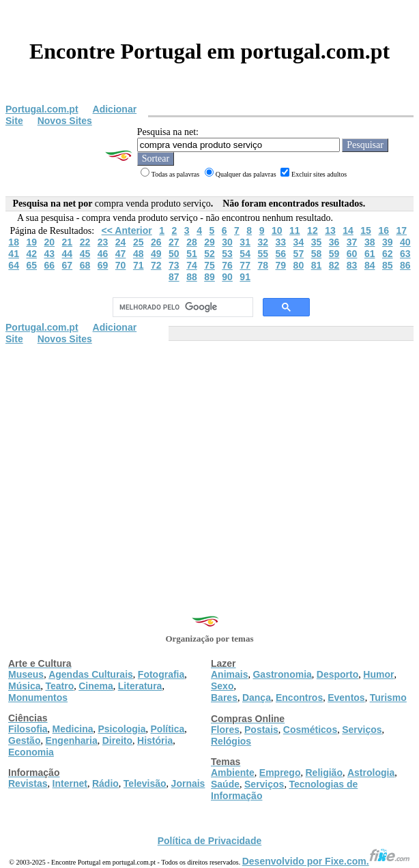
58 (317, 254)
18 (14, 242)
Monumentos (38, 698)
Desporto (337, 674)
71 (139, 265)
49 (156, 254)
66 (50, 265)
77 (245, 265)
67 (68, 265)
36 (334, 242)
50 (174, 254)
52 (209, 254)
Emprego (280, 773)
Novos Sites (65, 121)
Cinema (96, 686)
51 (192, 254)
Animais (229, 674)
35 (317, 242)
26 (156, 242)
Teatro (59, 686)
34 (299, 242)
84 (370, 265)
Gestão (24, 740)
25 (139, 242)
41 (14, 254)
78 (263, 265)
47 (121, 254)
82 (334, 265)
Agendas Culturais (91, 674)
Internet (70, 783)
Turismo (388, 698)
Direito (117, 740)
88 (192, 277)
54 (245, 254)
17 (401, 230)
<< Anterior (127, 230)
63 (405, 254)
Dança (257, 698)
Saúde (225, 784)
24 (121, 242)
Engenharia (71, 740)
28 (192, 242)
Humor (378, 674)
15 (366, 230)
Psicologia (121, 729)
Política (168, 729)
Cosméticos (310, 730)
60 (352, 254)
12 (313, 230)
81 (317, 265)
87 (174, 277)
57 (299, 254)
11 (295, 230)
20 (50, 242)
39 (388, 242)
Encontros (299, 698)
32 (263, 242)
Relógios (231, 741)
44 (68, 254)
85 (388, 265)
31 (245, 242)
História (155, 740)
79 (281, 265)
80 (299, 265)
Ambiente (233, 773)
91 (245, 277)
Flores (225, 730)
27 (174, 242)
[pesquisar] (181, 308)
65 (31, 265)
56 (281, 254)
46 (103, 254)
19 (31, 242)
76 (227, 265)
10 (277, 230)
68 (85, 265)
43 (50, 254)
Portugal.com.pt (42, 109)
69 (103, 265)
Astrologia (371, 773)
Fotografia (161, 674)
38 (370, 242)
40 (405, 242)
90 (227, 277)
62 (388, 254)
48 (139, 254)
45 (85, 254)
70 (121, 265)
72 (156, 265)
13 (330, 230)
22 (85, 242)
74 (192, 265)
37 (352, 242)
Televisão (145, 783)
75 (209, 265)
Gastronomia (282, 674)
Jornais (188, 783)
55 (263, 254)
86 (405, 265)
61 (370, 254)
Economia (31, 752)
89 (209, 277)
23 (103, 242)
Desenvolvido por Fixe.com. (326, 861)
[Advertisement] (209, 447)
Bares (224, 698)
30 (227, 242)
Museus (26, 674)
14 (348, 230)
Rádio (105, 783)
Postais (261, 730)
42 (31, 254)
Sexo (222, 686)
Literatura (140, 686)
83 (352, 265)
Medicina (73, 729)
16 (384, 230)
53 (227, 254)
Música (24, 686)
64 (14, 265)
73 (174, 265)
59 (334, 254)
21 (68, 242)
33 (281, 242)
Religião (323, 773)
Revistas (28, 783)
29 (209, 242)
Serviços (362, 730)
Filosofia (28, 729)
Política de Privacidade (210, 841)
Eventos (346, 698)
